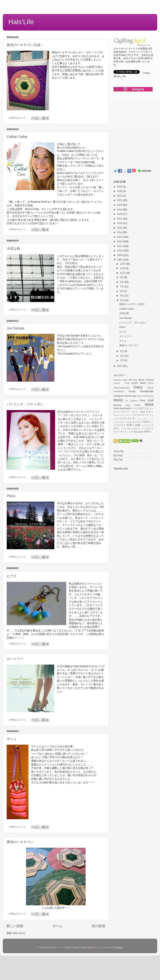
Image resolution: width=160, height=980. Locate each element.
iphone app (130, 396)
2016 (120, 223)
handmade (147, 391)
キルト (150, 412)
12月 (123, 264)
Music (118, 400)
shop (128, 405)
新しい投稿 (15, 926)
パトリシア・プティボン (25, 404)
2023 (120, 191)
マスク (123, 432)
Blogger (119, 948)
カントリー (15, 659)
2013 (120, 237)
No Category (132, 401)
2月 (122, 356)
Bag (135, 380)
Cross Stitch (139, 383)
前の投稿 (98, 926)
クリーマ (130, 415)
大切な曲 (13, 249)
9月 (122, 277)
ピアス (12, 576)
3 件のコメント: (18, 644)
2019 (120, 210)
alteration (117, 380)
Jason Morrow (88, 948)
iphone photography (145, 396)
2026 (120, 187)
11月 (123, 268)
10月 (123, 273)
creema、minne (122, 383)
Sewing (117, 405)
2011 (120, 246)
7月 (122, 287)
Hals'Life (21, 22)
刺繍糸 (141, 432)
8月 (122, 282)
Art (130, 380)
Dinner (150, 388)
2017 (120, 219)
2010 (120, 251)
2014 (120, 232)
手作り (148, 432)
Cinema (149, 380)
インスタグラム (140, 408)
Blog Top (118, 460)
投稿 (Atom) (19, 933)
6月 (122, 291)
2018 (120, 214)
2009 (120, 255)
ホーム (57, 926)
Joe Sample (16, 328)
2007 (120, 366)
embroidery (119, 391)
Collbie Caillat (17, 137)
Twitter (137, 405)
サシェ (12, 739)
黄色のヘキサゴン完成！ (25, 45)
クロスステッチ (141, 415)
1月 (122, 360)
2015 (120, 228)
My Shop (118, 456)
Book (141, 380)
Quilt (151, 400)
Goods (132, 391)
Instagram (119, 396)
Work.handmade (122, 408)
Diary (138, 387)
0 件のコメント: (18, 118)
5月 (122, 296)
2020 (120, 205)
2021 (120, 200)
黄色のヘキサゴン (20, 842)
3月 (122, 351)
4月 (122, 300)
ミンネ (130, 432)
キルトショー (120, 415)
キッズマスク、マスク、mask (131, 412)
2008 (120, 260)
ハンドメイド (127, 418)
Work (149, 404)
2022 (120, 196)
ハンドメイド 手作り (139, 422)
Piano (11, 496)
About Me (119, 451)
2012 (120, 241)
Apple (125, 380)
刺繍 (135, 432)
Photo (143, 401)
